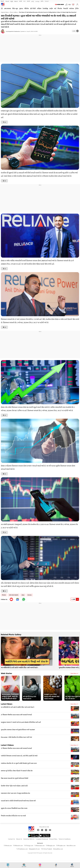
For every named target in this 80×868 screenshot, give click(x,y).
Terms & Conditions (65, 839)
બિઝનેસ (60, 8)
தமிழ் (33, 1)
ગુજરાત (21, 8)
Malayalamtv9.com (34, 849)
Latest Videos (7, 745)
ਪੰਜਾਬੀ (28, 1)
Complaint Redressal (42, 839)
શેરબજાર (30, 595)
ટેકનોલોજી (45, 8)
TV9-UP (47, 1)
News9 (7, 1)
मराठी (21, 1)
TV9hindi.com (8, 846)
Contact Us (11, 839)
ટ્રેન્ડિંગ (77, 8)
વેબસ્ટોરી (66, 8)
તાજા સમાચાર (8, 8)
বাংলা (24, 1)
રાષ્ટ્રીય (51, 8)
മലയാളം (37, 1)
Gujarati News (5, 12)
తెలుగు (16, 1)
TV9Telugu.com (29, 846)
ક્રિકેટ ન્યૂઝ (15, 8)
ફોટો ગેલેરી (33, 8)
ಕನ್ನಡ (12, 1)
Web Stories (6, 673)
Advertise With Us (29, 839)
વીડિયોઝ (27, 8)
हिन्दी (3, 1)
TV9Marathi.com (18, 846)
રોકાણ (23, 595)
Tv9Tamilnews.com (22, 849)
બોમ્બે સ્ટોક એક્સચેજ (14, 595)
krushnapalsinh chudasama (13, 31)
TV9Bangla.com (50, 846)
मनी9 (42, 1)
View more (74, 673)
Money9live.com (58, 849)
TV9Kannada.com (39, 846)
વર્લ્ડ (55, 8)
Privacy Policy (53, 839)
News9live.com (71, 846)
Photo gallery (14, 12)
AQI (70, 5)
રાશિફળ (39, 8)
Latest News (7, 704)
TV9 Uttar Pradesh (46, 849)
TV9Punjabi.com (61, 846)
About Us (19, 839)
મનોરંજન (72, 8)
